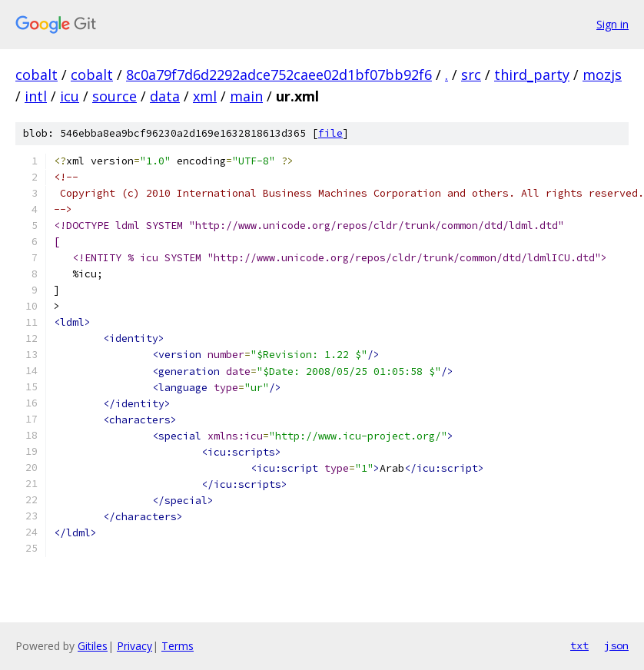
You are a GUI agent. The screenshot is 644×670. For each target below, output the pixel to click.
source (115, 96)
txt (579, 645)
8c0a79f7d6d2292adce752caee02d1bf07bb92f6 (279, 75)
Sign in (612, 24)
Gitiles (93, 646)
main (246, 96)
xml (205, 96)
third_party (532, 75)
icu (70, 96)
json (616, 645)
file (330, 133)
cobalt (37, 75)
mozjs (602, 75)
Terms (178, 646)
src (471, 75)
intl (36, 96)
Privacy (134, 646)
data (165, 96)
